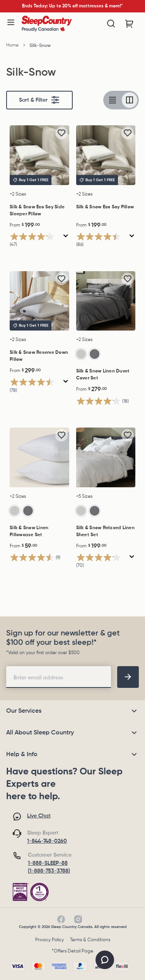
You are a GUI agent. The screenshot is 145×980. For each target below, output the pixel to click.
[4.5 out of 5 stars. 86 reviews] (102, 241)
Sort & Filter (39, 100)
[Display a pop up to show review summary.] (66, 236)
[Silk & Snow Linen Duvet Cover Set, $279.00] (106, 301)
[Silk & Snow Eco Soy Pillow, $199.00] (106, 155)
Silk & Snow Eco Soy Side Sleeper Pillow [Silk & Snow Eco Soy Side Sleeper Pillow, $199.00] (37, 211)
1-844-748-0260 (47, 841)
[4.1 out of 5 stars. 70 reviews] (102, 562)
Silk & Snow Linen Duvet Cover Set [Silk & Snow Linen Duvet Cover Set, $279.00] (103, 375)
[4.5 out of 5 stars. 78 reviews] (36, 386)
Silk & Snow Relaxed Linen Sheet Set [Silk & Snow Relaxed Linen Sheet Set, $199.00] (105, 532)
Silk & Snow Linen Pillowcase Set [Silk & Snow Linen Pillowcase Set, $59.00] (29, 532)
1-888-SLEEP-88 (48, 863)
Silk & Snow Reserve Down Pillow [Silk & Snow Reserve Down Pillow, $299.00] (39, 356)
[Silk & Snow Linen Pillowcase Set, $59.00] (39, 457)
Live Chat (39, 816)
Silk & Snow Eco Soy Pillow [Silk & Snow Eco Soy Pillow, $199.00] (105, 207)
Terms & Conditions (90, 940)
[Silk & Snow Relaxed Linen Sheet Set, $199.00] (106, 457)
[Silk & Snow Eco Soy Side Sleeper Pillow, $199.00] (39, 155)
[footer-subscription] (128, 677)
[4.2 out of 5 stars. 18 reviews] (102, 401)
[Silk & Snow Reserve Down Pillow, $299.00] (39, 301)
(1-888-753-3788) (49, 871)
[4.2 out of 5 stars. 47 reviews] (36, 241)
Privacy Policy (49, 940)
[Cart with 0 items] (130, 24)
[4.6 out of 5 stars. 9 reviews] (35, 558)
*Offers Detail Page (72, 951)
